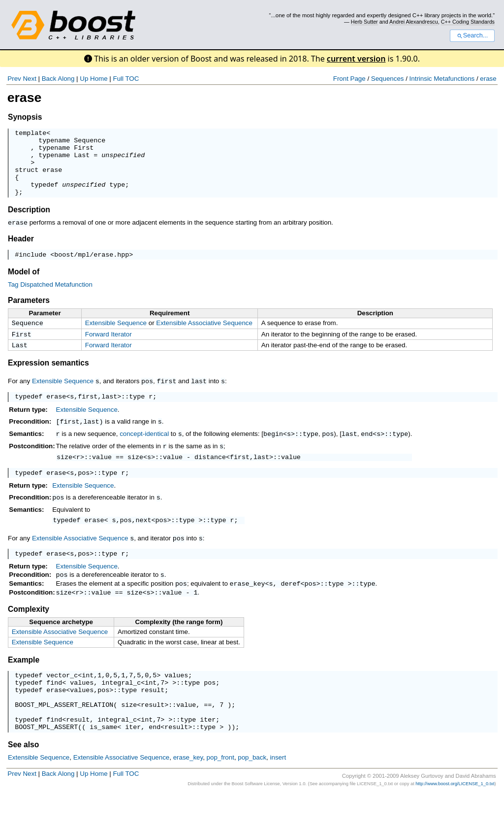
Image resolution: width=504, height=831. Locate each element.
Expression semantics (48, 380)
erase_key (248, 607)
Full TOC (126, 79)
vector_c (62, 701)
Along (66, 79)
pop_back (252, 794)
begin (273, 451)
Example (24, 684)
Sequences (388, 79)
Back (49, 79)
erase (488, 79)
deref (291, 607)
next (144, 540)
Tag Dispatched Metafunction (50, 299)
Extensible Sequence (116, 337)
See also (23, 781)
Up (84, 79)
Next (29, 79)
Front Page (349, 79)
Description (29, 223)
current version (356, 59)
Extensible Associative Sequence (204, 337)
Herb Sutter (364, 22)
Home (99, 79)
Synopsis (25, 117)
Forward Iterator (109, 349)
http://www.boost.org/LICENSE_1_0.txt (455, 820)
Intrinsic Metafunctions (442, 79)
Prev (14, 79)
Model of (24, 286)
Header (21, 251)
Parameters (29, 315)
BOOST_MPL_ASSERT (46, 763)
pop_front (220, 794)
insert (278, 794)
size (64, 475)
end (367, 451)
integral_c (121, 710)
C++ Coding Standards (468, 22)
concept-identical (144, 451)
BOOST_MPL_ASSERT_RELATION (64, 736)
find (54, 710)
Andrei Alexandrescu (414, 22)
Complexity (29, 634)
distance (210, 475)
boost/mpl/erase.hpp (92, 268)
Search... (472, 35)
